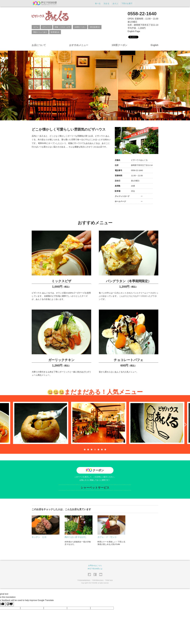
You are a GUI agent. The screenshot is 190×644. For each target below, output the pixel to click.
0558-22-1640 (142, 14)
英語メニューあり (40, 32)
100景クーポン (80, 27)
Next (185, 424)
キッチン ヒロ (39, 537)
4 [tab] (95, 450)
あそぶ (115, 4)
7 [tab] (105, 450)
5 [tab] (98, 450)
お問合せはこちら (95, 565)
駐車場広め (55, 32)
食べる (98, 4)
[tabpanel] (74, 423)
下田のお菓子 (127, 4)
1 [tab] (85, 450)
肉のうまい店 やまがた (75, 537)
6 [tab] (102, 450)
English (155, 45)
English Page (134, 31)
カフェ (36, 27)
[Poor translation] (10, 604)
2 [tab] (88, 450)
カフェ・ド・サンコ (107, 537)
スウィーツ (47, 27)
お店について (39, 45)
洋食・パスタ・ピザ (62, 27)
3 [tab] (92, 450)
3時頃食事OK (95, 27)
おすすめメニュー (79, 45)
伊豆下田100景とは (95, 569)
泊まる (106, 4)
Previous (5, 424)
